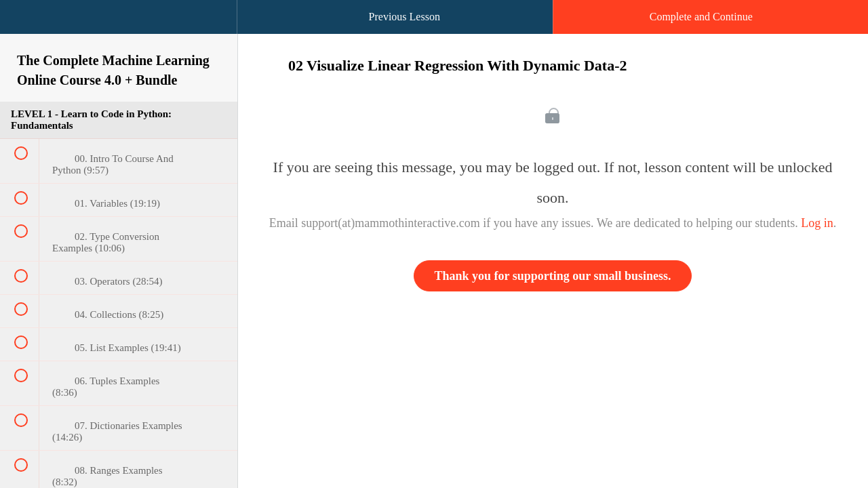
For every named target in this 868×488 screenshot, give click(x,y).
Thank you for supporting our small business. (553, 276)
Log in (817, 223)
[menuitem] (119, 30)
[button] (24, 24)
